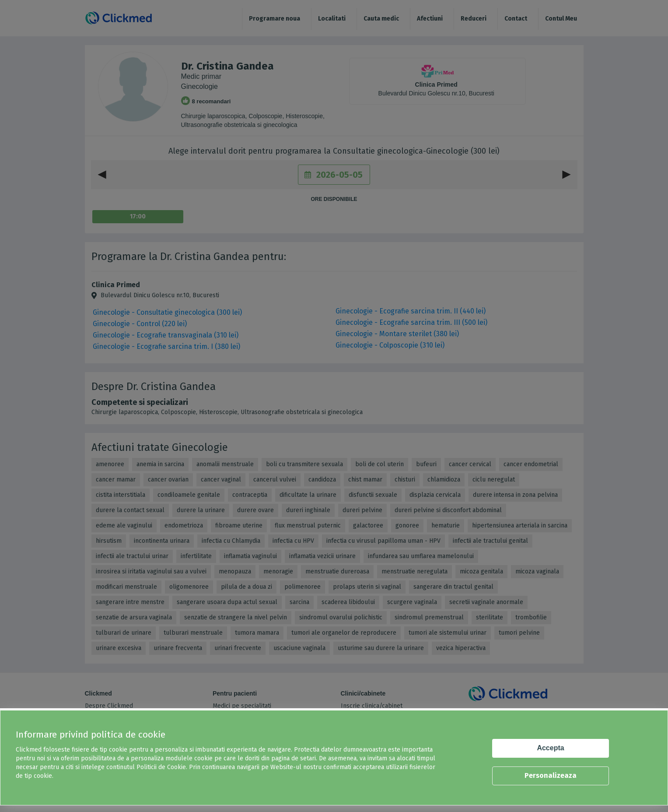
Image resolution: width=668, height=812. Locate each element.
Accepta (550, 748)
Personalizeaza (551, 775)
